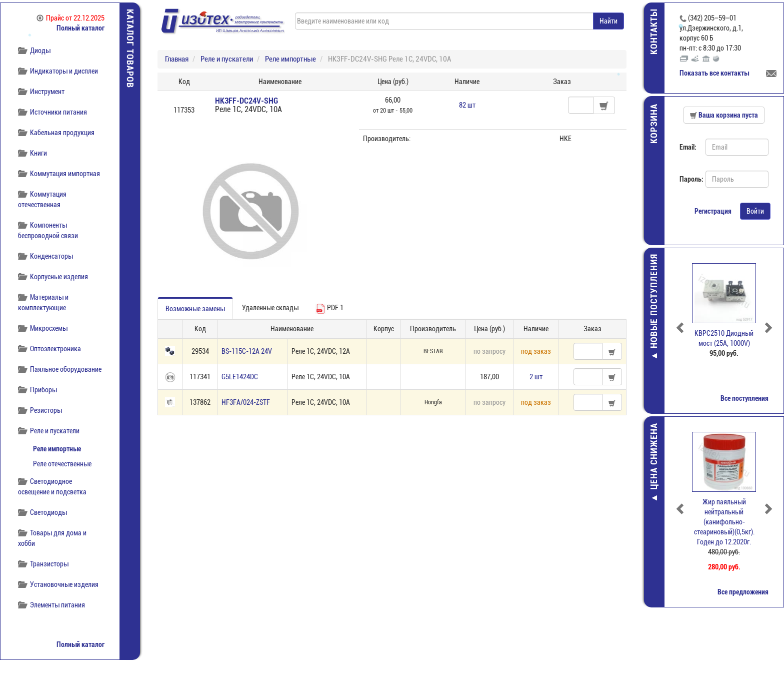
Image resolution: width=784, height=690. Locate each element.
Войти (755, 211)
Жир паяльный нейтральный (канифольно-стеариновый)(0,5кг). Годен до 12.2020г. (724, 522)
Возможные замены (195, 309)
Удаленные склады (270, 308)
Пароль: (689, 179)
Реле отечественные (62, 464)
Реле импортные (57, 449)
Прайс (70, 18)
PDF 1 (329, 309)
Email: (688, 147)
